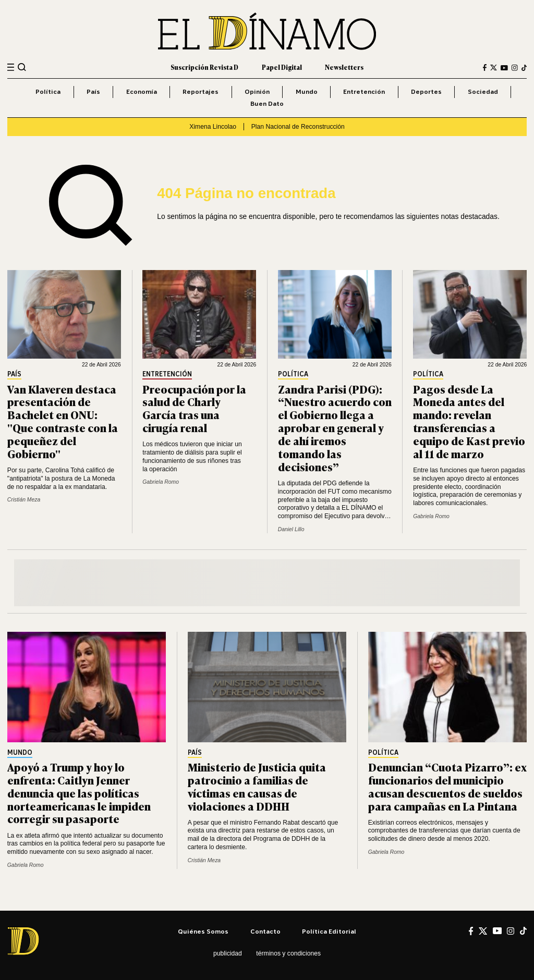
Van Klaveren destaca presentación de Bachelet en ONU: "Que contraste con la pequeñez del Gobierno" (63, 421)
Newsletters (344, 67)
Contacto (265, 931)
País (93, 91)
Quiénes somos (203, 931)
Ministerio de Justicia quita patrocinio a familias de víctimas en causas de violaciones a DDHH (257, 786)
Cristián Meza (24, 500)
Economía (142, 91)
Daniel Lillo (291, 529)
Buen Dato (267, 103)
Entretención (364, 91)
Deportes (426, 91)
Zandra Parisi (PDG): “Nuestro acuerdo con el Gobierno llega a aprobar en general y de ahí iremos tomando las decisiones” (335, 427)
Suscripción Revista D (204, 67)
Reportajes (201, 91)
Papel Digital (282, 67)
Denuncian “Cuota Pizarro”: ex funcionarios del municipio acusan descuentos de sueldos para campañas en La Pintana (447, 786)
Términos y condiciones (288, 953)
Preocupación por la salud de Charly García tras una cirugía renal (194, 408)
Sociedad (483, 91)
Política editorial (329, 931)
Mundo (307, 91)
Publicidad (228, 953)
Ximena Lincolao (213, 127)
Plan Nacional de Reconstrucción (298, 127)
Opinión (257, 91)
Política (48, 91)
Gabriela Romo (161, 482)
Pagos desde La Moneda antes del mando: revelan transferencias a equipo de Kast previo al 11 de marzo (469, 421)
